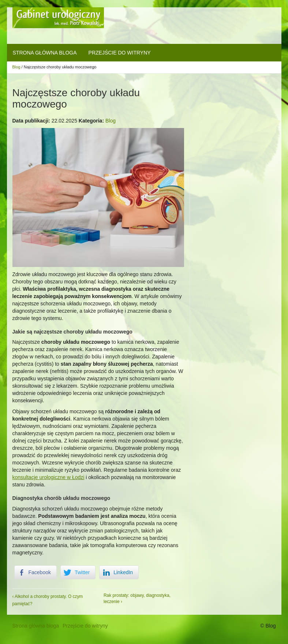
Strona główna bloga (45, 53)
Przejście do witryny (120, 53)
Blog (16, 67)
